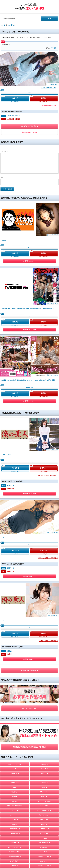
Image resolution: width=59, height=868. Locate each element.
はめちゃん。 (15, 743)
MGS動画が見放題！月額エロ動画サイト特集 (29, 499)
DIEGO (44, 701)
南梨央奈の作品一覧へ (29, 132)
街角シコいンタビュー (15, 766)
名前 (2, 178)
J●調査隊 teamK (44, 581)
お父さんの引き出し (15, 720)
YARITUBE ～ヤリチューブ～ (15, 660)
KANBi (15, 549)
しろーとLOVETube (44, 646)
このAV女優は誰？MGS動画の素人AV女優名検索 (29, 849)
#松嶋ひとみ (10, 341)
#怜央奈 (17, 116)
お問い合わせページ (30, 854)
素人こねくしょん (44, 567)
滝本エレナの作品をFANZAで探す (48, 381)
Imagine (15, 627)
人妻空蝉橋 (15, 674)
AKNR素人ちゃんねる (15, 609)
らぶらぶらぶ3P (44, 710)
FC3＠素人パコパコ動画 (44, 609)
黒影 (15, 641)
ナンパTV (15, 521)
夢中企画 (15, 618)
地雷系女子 (15, 747)
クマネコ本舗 (15, 577)
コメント (4, 151)
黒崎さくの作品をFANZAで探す (49, 430)
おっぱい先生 (15, 715)
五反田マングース (44, 770)
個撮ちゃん (44, 747)
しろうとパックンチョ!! (15, 701)
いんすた (15, 572)
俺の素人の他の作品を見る (29, 126)
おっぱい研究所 (15, 614)
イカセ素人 (44, 756)
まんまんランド (44, 738)
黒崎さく (15, 423)
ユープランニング (44, 706)
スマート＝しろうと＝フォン (15, 692)
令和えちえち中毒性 (15, 710)
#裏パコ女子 (44, 687)
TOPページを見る (29, 784)
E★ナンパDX (15, 591)
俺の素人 (44, 549)
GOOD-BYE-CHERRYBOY (15, 752)
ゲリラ (15, 623)
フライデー (15, 738)
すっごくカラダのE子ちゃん (44, 669)
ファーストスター (44, 761)
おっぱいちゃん (44, 614)
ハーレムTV (44, 526)
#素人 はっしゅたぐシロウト (15, 687)
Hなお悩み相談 (44, 600)
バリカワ (44, 632)
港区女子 (44, 577)
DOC (15, 632)
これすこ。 (15, 563)
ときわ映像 (44, 766)
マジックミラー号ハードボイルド (44, 733)
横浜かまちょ (15, 706)
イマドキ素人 (15, 595)
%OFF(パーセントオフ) (44, 618)
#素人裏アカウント (44, 595)
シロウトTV (44, 517)
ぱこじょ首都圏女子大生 (44, 563)
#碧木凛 (9, 440)
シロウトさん (44, 696)
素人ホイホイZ (44, 544)
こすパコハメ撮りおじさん (15, 637)
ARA (44, 531)
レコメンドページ (29, 479)
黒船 (15, 540)
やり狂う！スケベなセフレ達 (15, 696)
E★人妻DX (44, 674)
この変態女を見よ (44, 678)
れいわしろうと (44, 604)
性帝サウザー (44, 715)
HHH (15, 683)
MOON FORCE (44, 641)
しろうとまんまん (15, 544)
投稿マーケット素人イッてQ (15, 558)
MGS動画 (53, 48)
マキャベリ (15, 761)
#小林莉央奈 (10, 116)
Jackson (15, 531)
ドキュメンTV (15, 526)
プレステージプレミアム (15, 517)
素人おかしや (44, 586)
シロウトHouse (15, 567)
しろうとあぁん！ (44, 724)
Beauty (44, 664)
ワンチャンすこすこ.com (44, 591)
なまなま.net (15, 535)
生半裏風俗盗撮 (44, 683)
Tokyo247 (44, 650)
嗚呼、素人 (44, 775)
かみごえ (44, 692)
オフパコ (15, 664)
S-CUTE (15, 554)
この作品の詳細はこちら (49, 88)
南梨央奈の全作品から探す (50, 106)
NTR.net (44, 540)
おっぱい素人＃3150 (15, 604)
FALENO (15, 756)
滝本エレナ (15, 373)
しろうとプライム (44, 637)
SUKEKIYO (44, 535)
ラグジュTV (44, 521)
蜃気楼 (44, 729)
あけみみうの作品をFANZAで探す (48, 331)
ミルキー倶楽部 (44, 743)
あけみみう (15, 324)
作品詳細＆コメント (29, 228)
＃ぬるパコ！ (44, 720)
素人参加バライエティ (44, 655)
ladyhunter (15, 655)
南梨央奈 (15, 98)
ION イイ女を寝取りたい (15, 600)
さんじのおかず (44, 752)
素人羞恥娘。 (15, 733)
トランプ (15, 669)
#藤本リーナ (10, 391)
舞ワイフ (44, 627)
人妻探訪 (15, 729)
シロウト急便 (44, 558)
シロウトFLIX (44, 572)
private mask (15, 650)
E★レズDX (15, 678)
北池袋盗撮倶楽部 (15, 586)
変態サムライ (15, 775)
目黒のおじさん (15, 770)
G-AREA (15, 646)
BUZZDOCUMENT (15, 581)
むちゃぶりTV (15, 724)
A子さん (44, 660)
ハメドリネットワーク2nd (44, 554)
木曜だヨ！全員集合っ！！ (44, 623)
